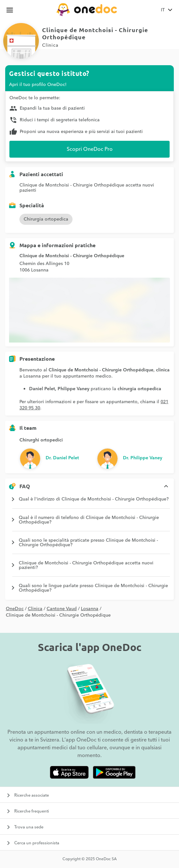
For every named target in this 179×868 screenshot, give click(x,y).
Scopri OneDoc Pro (90, 149)
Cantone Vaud (62, 609)
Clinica (35, 609)
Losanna (90, 609)
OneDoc (15, 609)
